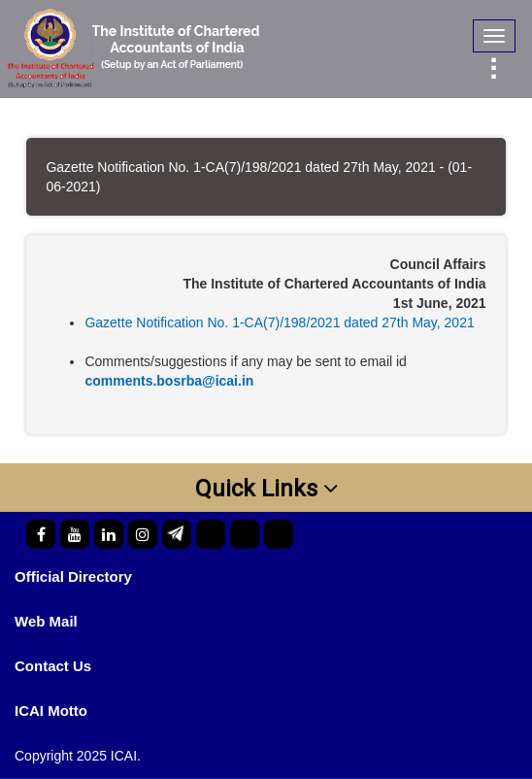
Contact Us (53, 666)
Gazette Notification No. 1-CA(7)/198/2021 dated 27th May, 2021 (279, 322)
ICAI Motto (51, 711)
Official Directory (73, 576)
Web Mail (46, 621)
